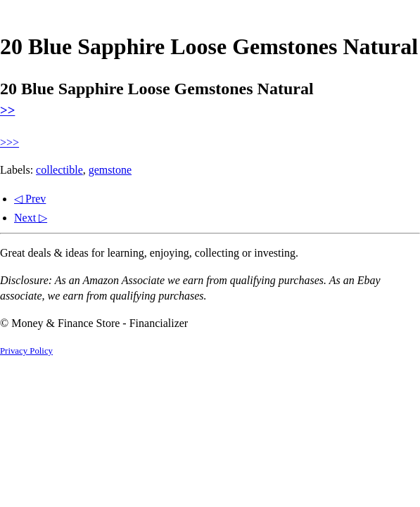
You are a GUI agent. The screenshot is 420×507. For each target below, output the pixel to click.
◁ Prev (30, 199)
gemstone (110, 170)
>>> (9, 142)
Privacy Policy (26, 351)
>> (7, 110)
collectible (59, 170)
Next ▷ (31, 218)
